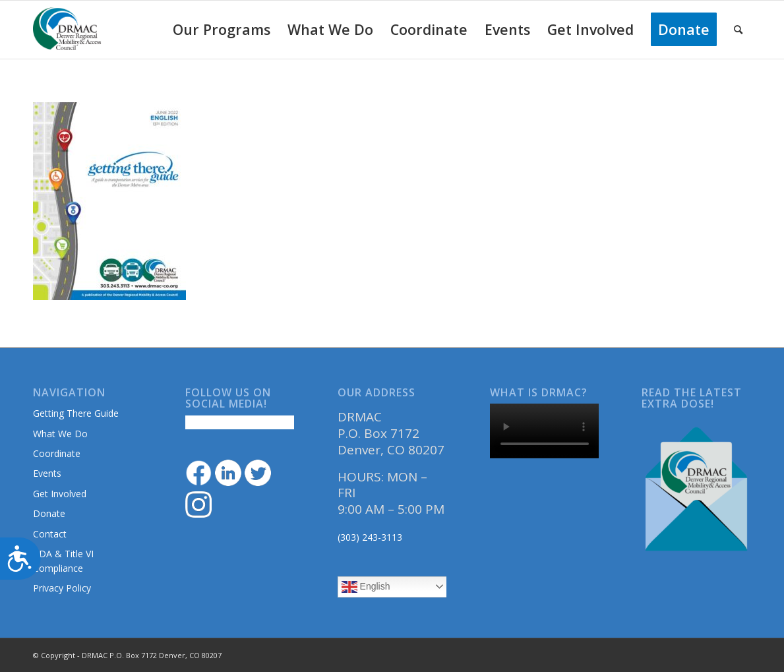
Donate (49, 513)
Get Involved (60, 494)
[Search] (738, 30)
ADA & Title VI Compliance (63, 561)
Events (47, 473)
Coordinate (57, 453)
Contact (50, 534)
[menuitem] (222, 30)
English (366, 587)
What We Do (60, 434)
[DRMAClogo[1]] (67, 30)
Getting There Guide (76, 413)
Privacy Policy (62, 588)
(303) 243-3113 (370, 537)
